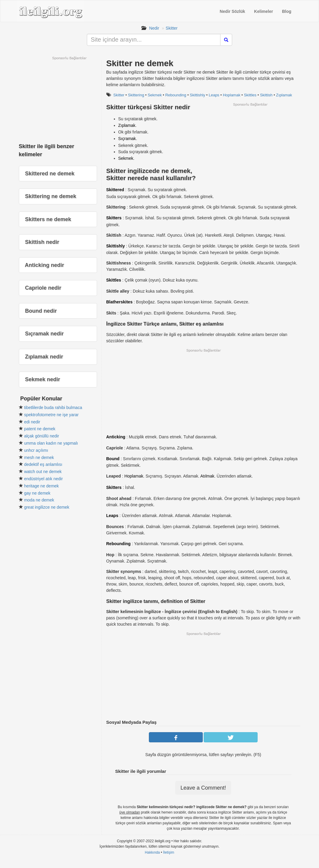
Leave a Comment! (203, 788)
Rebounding (176, 95)
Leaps (214, 95)
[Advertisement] (250, 149)
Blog (287, 11)
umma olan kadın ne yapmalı (51, 443)
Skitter (172, 28)
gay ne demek (37, 493)
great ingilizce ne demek (47, 507)
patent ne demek (40, 429)
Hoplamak (232, 95)
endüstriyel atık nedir (43, 479)
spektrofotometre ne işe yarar (51, 415)
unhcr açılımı (36, 450)
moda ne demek (39, 500)
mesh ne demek (39, 457)
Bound (113, 459)
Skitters (114, 218)
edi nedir (32, 422)
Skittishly (198, 95)
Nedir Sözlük (233, 11)
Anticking (116, 437)
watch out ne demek (43, 472)
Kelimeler (263, 11)
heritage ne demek (41, 486)
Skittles (250, 95)
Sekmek (155, 95)
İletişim (169, 852)
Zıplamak (284, 95)
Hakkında (152, 852)
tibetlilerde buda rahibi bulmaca (53, 408)
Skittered (115, 190)
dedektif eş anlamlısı (43, 464)
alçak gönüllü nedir (41, 436)
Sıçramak (127, 139)
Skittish (266, 95)
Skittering (136, 95)
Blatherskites (120, 302)
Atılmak (207, 476)
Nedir (154, 28)
